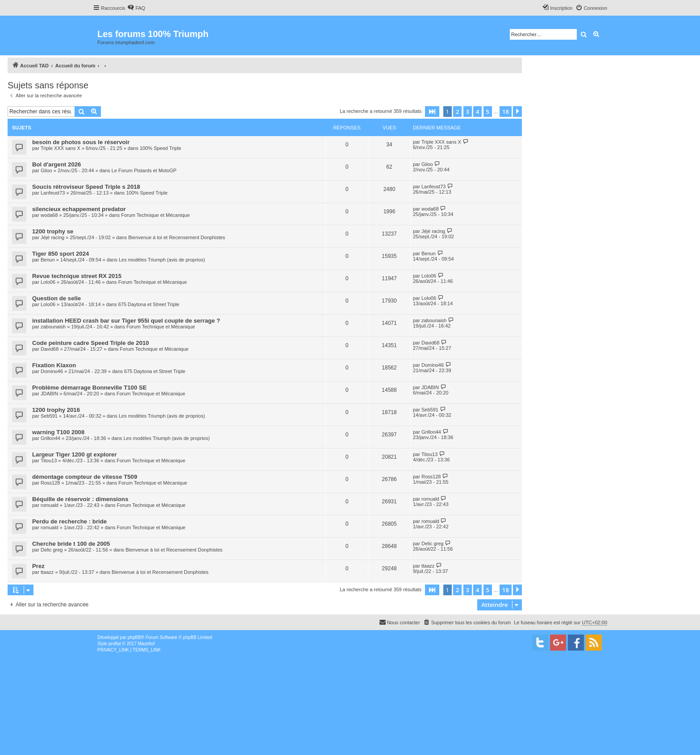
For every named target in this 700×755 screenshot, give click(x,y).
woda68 (49, 215)
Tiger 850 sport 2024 (60, 254)
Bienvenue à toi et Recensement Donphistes (177, 237)
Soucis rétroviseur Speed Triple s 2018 (86, 187)
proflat (115, 644)
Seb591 (49, 416)
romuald (50, 505)
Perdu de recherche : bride (69, 521)
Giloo (46, 170)
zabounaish (53, 327)
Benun (48, 260)
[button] (432, 112)
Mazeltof (146, 644)
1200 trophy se (53, 231)
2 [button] (457, 112)
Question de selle (56, 298)
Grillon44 (50, 438)
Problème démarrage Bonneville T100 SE (90, 388)
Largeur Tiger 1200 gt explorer (75, 454)
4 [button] (477, 112)
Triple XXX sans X (60, 148)
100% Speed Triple (160, 148)
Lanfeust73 (53, 193)
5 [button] (488, 112)
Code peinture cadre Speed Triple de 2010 (91, 343)
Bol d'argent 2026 (56, 164)
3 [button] (468, 112)
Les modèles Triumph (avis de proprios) (162, 260)
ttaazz (47, 572)
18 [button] (506, 112)
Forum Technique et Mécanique (155, 215)
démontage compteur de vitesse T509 (85, 477)
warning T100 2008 (58, 432)
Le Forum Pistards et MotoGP (144, 170)
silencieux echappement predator (79, 209)
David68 (50, 349)
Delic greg (52, 550)
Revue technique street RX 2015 (77, 276)
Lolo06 (48, 282)
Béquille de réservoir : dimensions (80, 499)
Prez (38, 566)
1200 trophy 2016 (56, 410)
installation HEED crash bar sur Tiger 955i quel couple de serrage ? (126, 321)
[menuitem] (136, 8)
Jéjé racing (52, 237)
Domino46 (52, 371)
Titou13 (49, 460)
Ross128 (50, 483)
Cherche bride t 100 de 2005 (71, 544)
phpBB (134, 637)
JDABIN (49, 394)
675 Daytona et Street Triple (149, 304)
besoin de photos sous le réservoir (81, 142)
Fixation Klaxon (54, 365)
